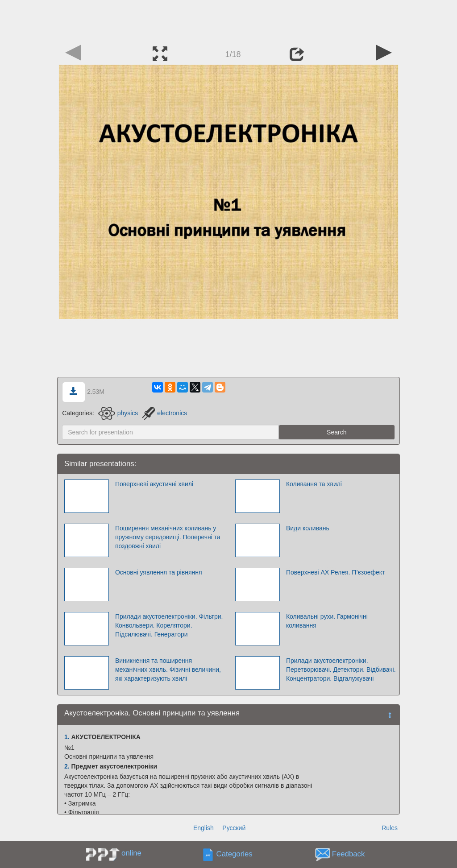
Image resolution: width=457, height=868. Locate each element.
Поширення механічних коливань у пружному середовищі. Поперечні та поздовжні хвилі (168, 537)
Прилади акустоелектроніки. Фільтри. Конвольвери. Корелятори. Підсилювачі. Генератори (169, 625)
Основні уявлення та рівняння (159, 572)
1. (67, 737)
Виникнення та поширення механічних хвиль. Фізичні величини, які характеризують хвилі (168, 670)
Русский (234, 828)
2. (67, 766)
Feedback (349, 854)
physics (118, 413)
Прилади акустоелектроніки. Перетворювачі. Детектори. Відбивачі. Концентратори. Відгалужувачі (341, 670)
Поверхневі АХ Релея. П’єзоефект (336, 572)
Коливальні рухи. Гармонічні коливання (327, 621)
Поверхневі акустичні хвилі (154, 484)
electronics (164, 413)
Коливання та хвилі (314, 484)
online (131, 853)
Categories (235, 854)
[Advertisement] (228, 20)
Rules (390, 828)
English (204, 828)
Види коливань (308, 528)
